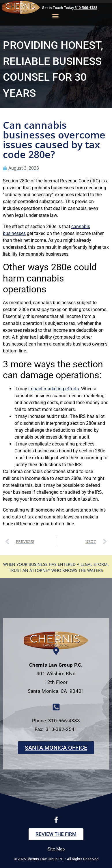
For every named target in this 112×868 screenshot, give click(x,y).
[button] (55, 16)
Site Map (56, 849)
